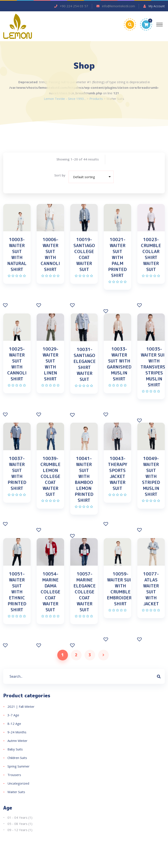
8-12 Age (14, 724)
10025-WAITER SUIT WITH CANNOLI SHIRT (17, 364)
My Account (157, 6)
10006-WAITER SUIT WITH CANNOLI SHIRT (50, 255)
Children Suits (17, 759)
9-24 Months (17, 733)
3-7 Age (13, 716)
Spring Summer (19, 767)
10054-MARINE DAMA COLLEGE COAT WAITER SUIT (50, 592)
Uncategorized (18, 784)
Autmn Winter (17, 741)
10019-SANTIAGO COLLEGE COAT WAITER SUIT (84, 255)
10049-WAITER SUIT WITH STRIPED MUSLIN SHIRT (151, 477)
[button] (6, 305)
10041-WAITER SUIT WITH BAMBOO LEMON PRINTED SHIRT (84, 480)
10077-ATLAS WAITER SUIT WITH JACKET (151, 589)
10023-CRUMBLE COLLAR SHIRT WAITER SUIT (151, 255)
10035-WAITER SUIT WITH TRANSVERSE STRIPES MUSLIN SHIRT (154, 367)
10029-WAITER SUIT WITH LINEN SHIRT (50, 364)
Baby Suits (15, 750)
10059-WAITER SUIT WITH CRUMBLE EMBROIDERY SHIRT (120, 589)
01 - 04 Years (17, 818)
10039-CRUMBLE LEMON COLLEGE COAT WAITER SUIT (50, 477)
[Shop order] (91, 177)
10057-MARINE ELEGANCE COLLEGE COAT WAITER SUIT (85, 592)
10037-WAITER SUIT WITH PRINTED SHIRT (17, 474)
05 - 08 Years (17, 824)
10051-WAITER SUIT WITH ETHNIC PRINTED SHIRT (17, 592)
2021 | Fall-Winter (21, 707)
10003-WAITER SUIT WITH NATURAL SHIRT (17, 255)
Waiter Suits (16, 793)
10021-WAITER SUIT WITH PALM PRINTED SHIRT (117, 258)
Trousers (14, 776)
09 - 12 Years (17, 831)
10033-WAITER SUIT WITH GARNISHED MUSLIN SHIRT (119, 364)
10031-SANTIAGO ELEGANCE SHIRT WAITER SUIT (85, 364)
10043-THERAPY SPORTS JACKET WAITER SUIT (118, 474)
